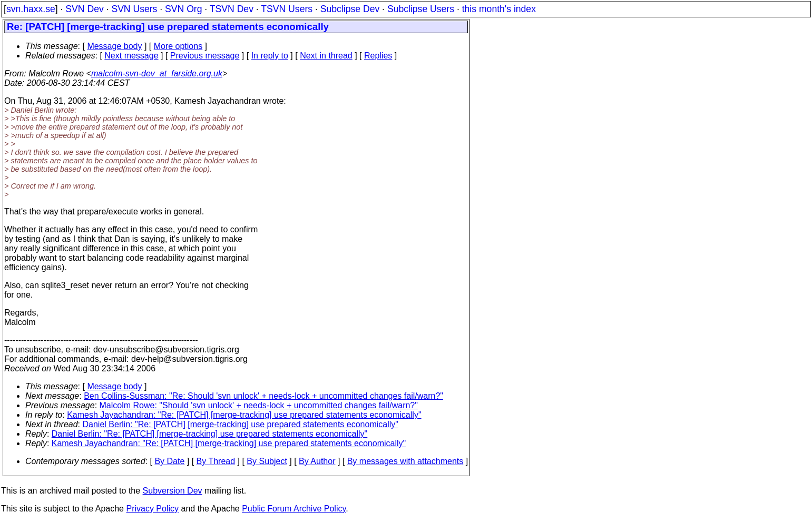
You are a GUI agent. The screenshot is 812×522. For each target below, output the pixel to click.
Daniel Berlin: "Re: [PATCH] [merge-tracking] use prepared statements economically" (241, 424)
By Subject (267, 461)
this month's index (499, 9)
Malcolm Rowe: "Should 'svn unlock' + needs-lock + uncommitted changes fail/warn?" (259, 405)
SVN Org (183, 9)
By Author (317, 461)
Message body (114, 46)
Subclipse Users (421, 9)
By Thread (216, 461)
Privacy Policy (152, 509)
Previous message (205, 56)
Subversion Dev (173, 491)
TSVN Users (287, 9)
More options (178, 46)
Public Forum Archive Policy (294, 509)
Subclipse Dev (350, 9)
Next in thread (326, 56)
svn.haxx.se (31, 9)
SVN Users (134, 9)
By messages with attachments (405, 461)
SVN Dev (84, 9)
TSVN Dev (232, 9)
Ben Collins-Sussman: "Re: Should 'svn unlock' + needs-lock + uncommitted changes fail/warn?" (263, 396)
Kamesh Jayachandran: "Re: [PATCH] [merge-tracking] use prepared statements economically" (244, 415)
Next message (131, 56)
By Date (169, 461)
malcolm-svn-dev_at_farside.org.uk (157, 73)
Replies (378, 56)
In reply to (270, 56)
